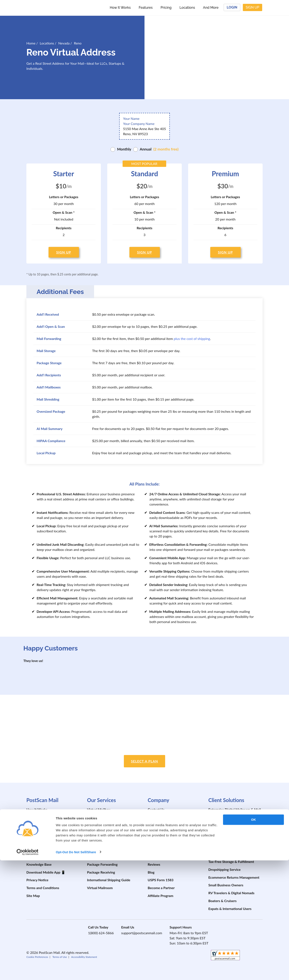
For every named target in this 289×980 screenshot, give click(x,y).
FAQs (31, 849)
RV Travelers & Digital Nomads (231, 893)
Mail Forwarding (99, 817)
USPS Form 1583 (161, 880)
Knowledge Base (39, 864)
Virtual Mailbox (99, 809)
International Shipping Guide (109, 880)
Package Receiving (101, 872)
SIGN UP (64, 252)
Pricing (166, 8)
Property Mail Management (229, 838)
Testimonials (157, 856)
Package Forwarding (102, 864)
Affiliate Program (160, 896)
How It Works (120, 8)
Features (146, 8)
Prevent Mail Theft (162, 833)
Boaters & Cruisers (222, 901)
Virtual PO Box (98, 849)
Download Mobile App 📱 (46, 872)
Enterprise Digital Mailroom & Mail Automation (235, 812)
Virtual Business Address (106, 833)
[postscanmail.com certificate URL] (257, 710)
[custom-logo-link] (54, 8)
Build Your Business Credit (228, 830)
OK (254, 939)
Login (232, 7)
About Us (155, 817)
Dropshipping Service (225, 869)
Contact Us (156, 809)
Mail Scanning (98, 825)
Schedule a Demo (40, 833)
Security (154, 825)
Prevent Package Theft (165, 841)
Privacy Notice (37, 880)
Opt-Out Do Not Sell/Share (76, 972)
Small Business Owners (226, 885)
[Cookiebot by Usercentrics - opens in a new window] (28, 972)
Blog (151, 872)
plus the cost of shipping (192, 339)
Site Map (33, 896)
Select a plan (144, 761)
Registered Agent (221, 822)
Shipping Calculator (41, 856)
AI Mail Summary (221, 846)
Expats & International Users (230, 909)
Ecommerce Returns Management (234, 877)
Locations (187, 8)
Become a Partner (161, 888)
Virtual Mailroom (100, 888)
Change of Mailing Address (107, 856)
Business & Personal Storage (230, 854)
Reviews (154, 864)
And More (211, 8)
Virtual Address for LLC (104, 841)
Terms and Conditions (43, 888)
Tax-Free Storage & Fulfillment (231, 862)
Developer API (159, 849)
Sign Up (252, 7)
